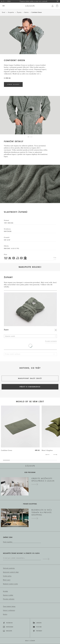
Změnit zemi (8, 537)
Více (55, 258)
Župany (19, 12)
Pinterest (38, 631)
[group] (20, 429)
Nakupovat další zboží (30, 378)
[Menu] (4, 6)
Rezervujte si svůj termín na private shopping (42, 513)
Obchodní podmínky (9, 568)
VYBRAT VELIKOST (13, 84)
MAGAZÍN (7, 631)
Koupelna (11, 12)
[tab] (28, 137)
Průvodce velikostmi (51, 341)
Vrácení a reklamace (9, 610)
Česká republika (8, 542)
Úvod (4, 12)
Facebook (8, 623)
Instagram (8, 627)
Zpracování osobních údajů (11, 572)
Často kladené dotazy (9, 606)
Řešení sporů (7, 580)
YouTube (37, 627)
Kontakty (5, 591)
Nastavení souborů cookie (10, 584)
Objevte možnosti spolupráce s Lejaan (43, 481)
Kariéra (5, 614)
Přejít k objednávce (30, 387)
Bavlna (27, 12)
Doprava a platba (8, 595)
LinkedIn (37, 623)
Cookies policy (7, 576)
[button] (48, 455)
